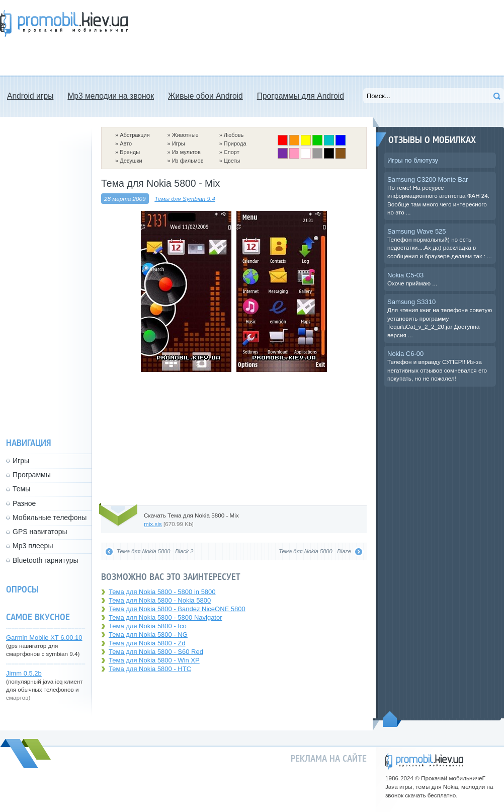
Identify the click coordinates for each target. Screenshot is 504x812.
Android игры (30, 96)
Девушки (131, 161)
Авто (126, 143)
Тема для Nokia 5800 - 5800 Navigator (165, 617)
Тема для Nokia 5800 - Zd (147, 643)
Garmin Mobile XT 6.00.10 (44, 638)
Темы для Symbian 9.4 (185, 199)
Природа (235, 143)
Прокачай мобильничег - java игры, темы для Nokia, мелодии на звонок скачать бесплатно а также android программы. (64, 23)
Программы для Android (301, 96)
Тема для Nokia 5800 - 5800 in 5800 (162, 592)
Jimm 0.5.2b (24, 673)
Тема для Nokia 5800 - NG (148, 635)
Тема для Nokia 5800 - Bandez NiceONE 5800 (177, 609)
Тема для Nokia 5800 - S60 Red (156, 652)
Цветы (232, 161)
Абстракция (135, 135)
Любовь (234, 135)
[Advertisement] (183, 38)
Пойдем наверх (392, 719)
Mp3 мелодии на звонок (111, 96)
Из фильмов (188, 161)
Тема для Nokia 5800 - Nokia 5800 (160, 600)
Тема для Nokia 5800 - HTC (150, 669)
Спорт (232, 152)
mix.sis (153, 524)
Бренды (130, 152)
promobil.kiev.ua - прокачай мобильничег (424, 761)
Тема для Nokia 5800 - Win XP (154, 660)
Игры (179, 143)
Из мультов (186, 152)
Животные (185, 135)
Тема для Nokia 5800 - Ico (148, 626)
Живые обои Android (205, 96)
